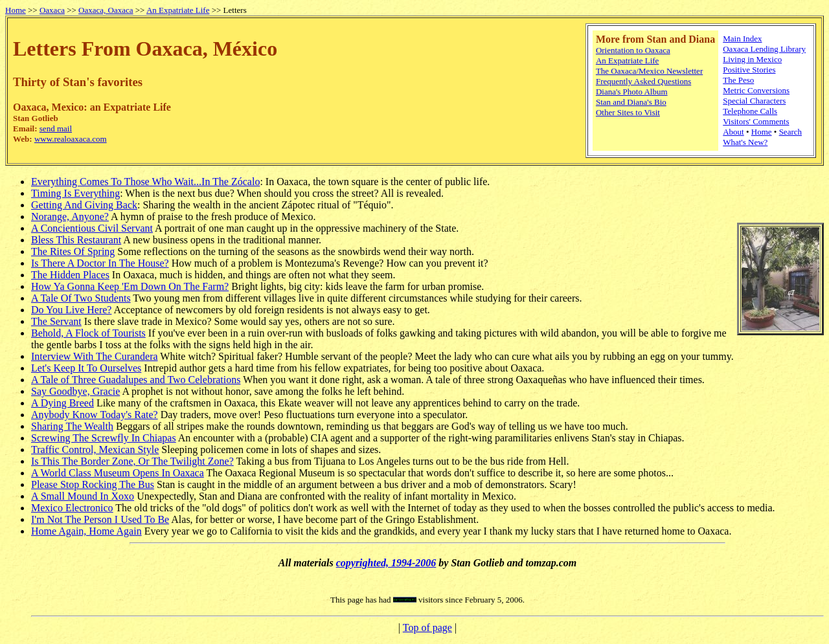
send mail (56, 128)
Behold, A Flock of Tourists (88, 333)
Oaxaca (52, 10)
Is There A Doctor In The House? (100, 263)
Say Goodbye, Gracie (75, 391)
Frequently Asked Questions (643, 81)
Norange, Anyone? (70, 217)
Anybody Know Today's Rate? (95, 415)
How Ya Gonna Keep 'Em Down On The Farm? (130, 286)
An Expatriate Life (178, 10)
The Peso (738, 80)
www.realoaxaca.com (71, 139)
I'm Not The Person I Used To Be (100, 519)
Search (790, 132)
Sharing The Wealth (72, 426)
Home (16, 10)
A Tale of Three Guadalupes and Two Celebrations (136, 380)
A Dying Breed (62, 403)
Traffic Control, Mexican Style (95, 450)
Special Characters (754, 101)
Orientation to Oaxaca (633, 50)
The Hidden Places (70, 275)
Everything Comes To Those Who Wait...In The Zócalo (145, 182)
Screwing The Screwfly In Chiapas (104, 438)
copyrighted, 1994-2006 (386, 563)
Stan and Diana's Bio (631, 102)
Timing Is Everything (75, 193)
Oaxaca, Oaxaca (106, 10)
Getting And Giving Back (84, 205)
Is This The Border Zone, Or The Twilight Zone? (132, 461)
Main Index (742, 39)
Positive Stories (749, 70)
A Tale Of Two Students (81, 298)
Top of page (427, 627)
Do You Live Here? (71, 310)
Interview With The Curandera (95, 356)
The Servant (56, 321)
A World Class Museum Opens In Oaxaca (118, 473)
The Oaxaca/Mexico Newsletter (649, 71)
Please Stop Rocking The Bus (93, 484)
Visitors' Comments (756, 121)
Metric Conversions (756, 90)
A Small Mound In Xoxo (83, 496)
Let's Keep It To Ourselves (86, 368)
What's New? (745, 142)
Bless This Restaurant (76, 240)
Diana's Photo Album (632, 92)
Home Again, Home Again (86, 531)
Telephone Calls (750, 111)
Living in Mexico (752, 59)
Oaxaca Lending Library (764, 49)
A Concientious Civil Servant (92, 228)
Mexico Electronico (72, 508)
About (733, 132)
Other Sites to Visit (628, 112)
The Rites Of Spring (73, 251)
